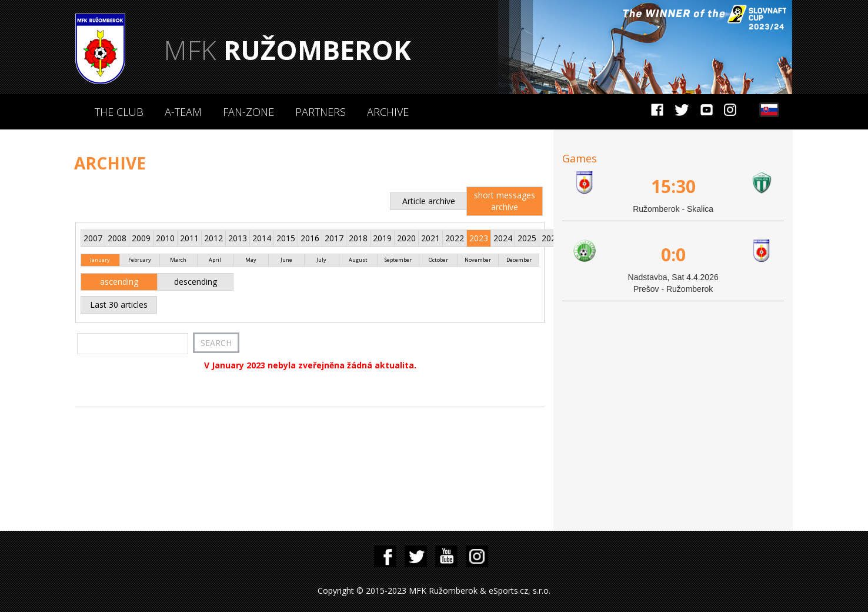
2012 (213, 238)
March (178, 260)
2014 (262, 238)
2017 (334, 238)
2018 (358, 238)
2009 (141, 238)
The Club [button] (119, 112)
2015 (286, 238)
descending (196, 282)
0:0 (673, 255)
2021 (430, 238)
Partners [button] (321, 112)
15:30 (673, 186)
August (358, 260)
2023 (479, 238)
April (215, 260)
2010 (165, 238)
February (140, 260)
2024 (503, 238)
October (438, 260)
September (398, 260)
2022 (455, 238)
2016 (310, 238)
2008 (117, 238)
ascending (119, 282)
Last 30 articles (119, 305)
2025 (527, 238)
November (478, 260)
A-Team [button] (183, 112)
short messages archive (505, 201)
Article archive (429, 201)
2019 (382, 238)
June (286, 260)
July (321, 260)
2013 (238, 238)
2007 (93, 238)
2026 (551, 238)
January (100, 260)
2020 (406, 238)
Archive (388, 112)
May (251, 260)
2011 (189, 238)
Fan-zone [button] (248, 112)
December (519, 260)
